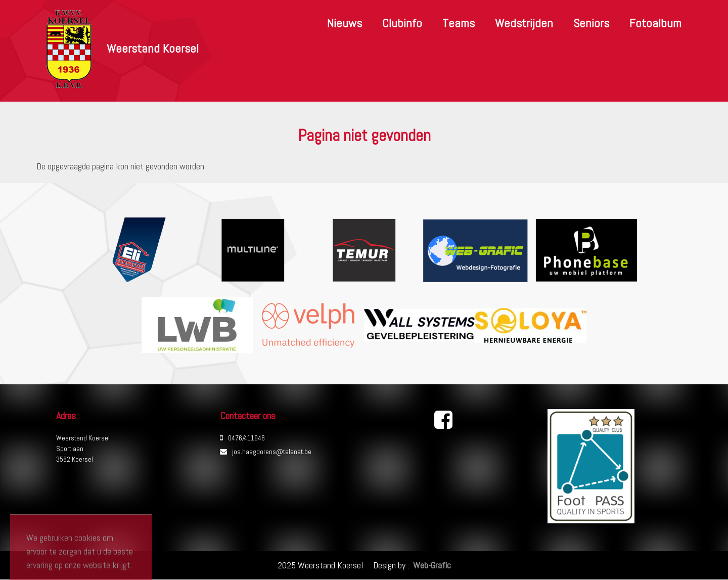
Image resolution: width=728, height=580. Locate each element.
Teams (459, 23)
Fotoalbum (655, 23)
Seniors (591, 23)
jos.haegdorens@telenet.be (272, 452)
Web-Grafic (431, 565)
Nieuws (345, 23)
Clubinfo (402, 23)
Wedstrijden (524, 23)
